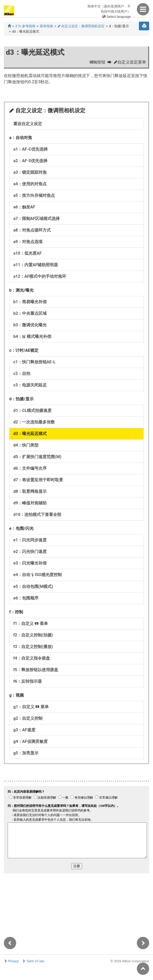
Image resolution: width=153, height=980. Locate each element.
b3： (30, 325)
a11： (36, 265)
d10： (37, 515)
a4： (30, 184)
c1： (34, 362)
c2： (22, 373)
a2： (30, 161)
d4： (26, 445)
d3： (30, 434)
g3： (24, 730)
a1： (30, 149)
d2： (34, 422)
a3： (30, 172)
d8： (30, 491)
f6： (28, 681)
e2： (30, 552)
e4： (38, 575)
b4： (32, 336)
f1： (31, 623)
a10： (27, 253)
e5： (33, 586)
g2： (28, 718)
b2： (30, 313)
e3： (30, 563)
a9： (28, 242)
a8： (32, 230)
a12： (40, 276)
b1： (30, 302)
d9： (30, 503)
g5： (26, 753)
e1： (30, 540)
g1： (31, 707)
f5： (36, 670)
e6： (26, 598)
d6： (30, 468)
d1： (32, 410)
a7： (37, 219)
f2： (33, 635)
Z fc (25, 26)
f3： (33, 647)
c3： (30, 385)
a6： (24, 207)
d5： (37, 457)
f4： (32, 658)
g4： (30, 741)
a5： (34, 195)
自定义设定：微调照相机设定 (81, 26)
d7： (38, 480)
